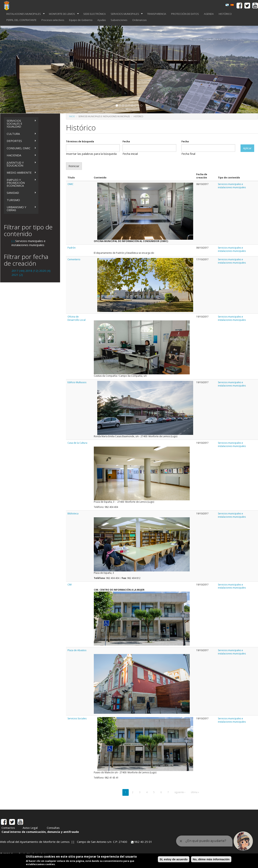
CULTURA (20, 134)
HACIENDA (20, 155)
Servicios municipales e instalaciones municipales (232, 186)
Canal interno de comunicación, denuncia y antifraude (40, 832)
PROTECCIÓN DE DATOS (185, 14)
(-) (13, 241)
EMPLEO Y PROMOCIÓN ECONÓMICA (20, 183)
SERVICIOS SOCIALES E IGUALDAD (20, 124)
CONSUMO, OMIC (20, 148)
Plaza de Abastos (77, 650)
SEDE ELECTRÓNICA (94, 14)
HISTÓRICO (225, 14)
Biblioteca (73, 514)
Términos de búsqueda (80, 142)
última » (195, 792)
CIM (70, 585)
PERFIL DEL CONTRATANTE (21, 20)
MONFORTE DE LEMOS (63, 14)
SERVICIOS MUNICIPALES (126, 14)
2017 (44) (18, 271)
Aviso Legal (30, 828)
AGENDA (209, 14)
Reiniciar (74, 166)
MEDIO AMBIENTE (20, 173)
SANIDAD (20, 193)
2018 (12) (32, 271)
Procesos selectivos (53, 20)
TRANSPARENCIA (157, 14)
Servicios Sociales (77, 718)
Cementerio (74, 259)
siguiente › (180, 792)
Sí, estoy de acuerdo (174, 859)
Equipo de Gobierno (81, 20)
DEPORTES (20, 141)
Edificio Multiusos (77, 382)
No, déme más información (211, 859)
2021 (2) (17, 275)
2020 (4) (45, 271)
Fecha (126, 142)
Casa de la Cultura (77, 443)
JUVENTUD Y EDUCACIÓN (20, 164)
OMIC (70, 184)
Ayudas (102, 20)
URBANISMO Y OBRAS (20, 209)
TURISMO (13, 200)
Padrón (72, 248)
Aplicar (247, 148)
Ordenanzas (139, 20)
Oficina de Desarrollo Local (77, 318)
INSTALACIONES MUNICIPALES (24, 14)
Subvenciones (119, 20)
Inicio (72, 116)
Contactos (8, 828)
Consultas (53, 828)
